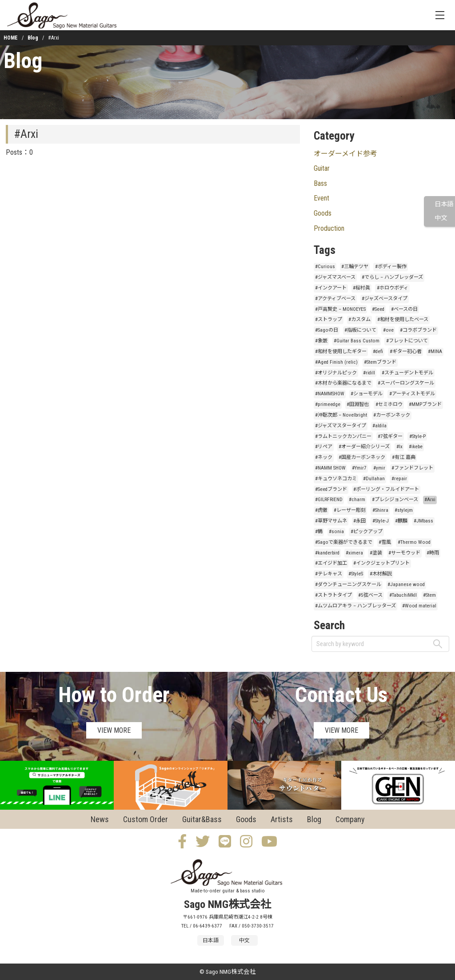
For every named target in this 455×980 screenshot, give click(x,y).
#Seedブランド (331, 489)
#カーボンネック (392, 415)
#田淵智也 (358, 404)
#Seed (378, 309)
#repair (399, 479)
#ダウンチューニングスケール (348, 584)
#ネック (324, 457)
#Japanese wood (406, 584)
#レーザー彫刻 (350, 510)
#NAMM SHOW (330, 468)
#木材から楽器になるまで (343, 383)
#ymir (379, 468)
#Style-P (417, 436)
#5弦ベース (370, 595)
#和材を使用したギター (341, 351)
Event (321, 198)
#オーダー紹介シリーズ (364, 447)
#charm (357, 500)
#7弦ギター (390, 436)
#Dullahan (374, 479)
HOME (11, 38)
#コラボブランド (418, 330)
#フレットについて (407, 341)
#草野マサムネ (331, 521)
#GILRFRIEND (329, 500)
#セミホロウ (389, 404)
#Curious (325, 267)
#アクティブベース (335, 299)
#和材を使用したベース (403, 319)
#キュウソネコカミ (336, 479)
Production (329, 228)
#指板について (360, 330)
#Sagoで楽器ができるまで (344, 542)
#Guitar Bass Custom (357, 341)
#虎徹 (321, 510)
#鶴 (319, 532)
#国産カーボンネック (362, 457)
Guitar (322, 168)
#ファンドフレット (412, 468)
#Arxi (430, 500)
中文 (441, 218)
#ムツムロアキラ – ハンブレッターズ (355, 606)
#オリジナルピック (336, 373)
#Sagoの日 (327, 330)
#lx (399, 447)
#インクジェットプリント (381, 563)
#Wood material (419, 606)
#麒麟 (401, 521)
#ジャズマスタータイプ (341, 426)
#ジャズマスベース (335, 277)
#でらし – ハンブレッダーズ (392, 277)
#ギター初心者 (406, 351)
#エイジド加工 (331, 563)
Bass (320, 183)
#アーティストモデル (412, 394)
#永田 (359, 521)
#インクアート (331, 288)
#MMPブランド (425, 404)
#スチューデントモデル (407, 373)
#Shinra (380, 510)
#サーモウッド (404, 553)
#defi (378, 351)
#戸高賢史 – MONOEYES (340, 309)
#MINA (435, 351)
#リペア (324, 447)
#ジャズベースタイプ (385, 299)
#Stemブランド (380, 362)
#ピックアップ (367, 532)
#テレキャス (329, 574)
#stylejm (404, 510)
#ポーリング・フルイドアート (386, 489)
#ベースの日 (404, 309)
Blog (33, 38)
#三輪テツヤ (355, 267)
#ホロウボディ (393, 288)
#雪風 (385, 542)
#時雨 (433, 553)
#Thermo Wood (414, 542)
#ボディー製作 (391, 267)
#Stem (429, 595)
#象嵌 (321, 341)
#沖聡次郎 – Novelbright (341, 415)
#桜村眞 (361, 288)
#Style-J (381, 521)
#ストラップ (329, 319)
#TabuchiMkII (403, 595)
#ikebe (416, 447)
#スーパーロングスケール (406, 383)
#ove (388, 330)
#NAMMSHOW (330, 394)
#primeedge (328, 404)
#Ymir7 (359, 468)
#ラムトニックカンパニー (343, 436)
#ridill (369, 373)
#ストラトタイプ (333, 595)
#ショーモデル (367, 394)
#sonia (336, 532)
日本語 (444, 204)
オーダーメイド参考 (345, 154)
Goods (323, 213)
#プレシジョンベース (395, 500)
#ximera (354, 553)
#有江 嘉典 (404, 457)
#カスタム (359, 319)
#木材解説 (381, 574)
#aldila (379, 426)
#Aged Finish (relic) (336, 362)
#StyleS (356, 574)
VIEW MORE (114, 730)
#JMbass (423, 521)
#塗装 (376, 553)
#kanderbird (327, 553)
